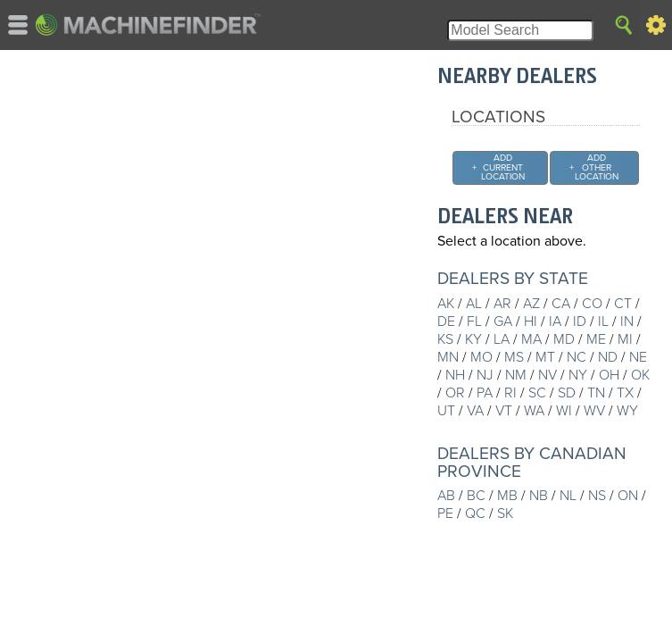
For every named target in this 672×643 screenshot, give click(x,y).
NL (568, 496)
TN (596, 393)
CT (623, 304)
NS (597, 496)
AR (502, 304)
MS (514, 357)
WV (594, 411)
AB (446, 496)
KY (473, 339)
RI (510, 393)
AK (446, 304)
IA (555, 321)
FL (474, 321)
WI (564, 411)
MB (507, 496)
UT (446, 411)
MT (545, 357)
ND (608, 357)
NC (577, 357)
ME (596, 339)
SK (505, 514)
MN (448, 357)
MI (625, 339)
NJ (485, 375)
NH (455, 375)
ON (628, 496)
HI (531, 321)
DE (446, 321)
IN (627, 321)
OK (640, 375)
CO (592, 304)
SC (537, 393)
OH (609, 375)
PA (485, 393)
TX (625, 393)
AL (474, 304)
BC (476, 496)
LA (502, 339)
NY (578, 375)
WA (534, 411)
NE (638, 357)
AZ (531, 304)
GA (503, 321)
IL (603, 321)
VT (504, 411)
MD (564, 339)
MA (531, 339)
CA (561, 304)
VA (475, 411)
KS (445, 339)
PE (445, 514)
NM (516, 375)
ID (580, 321)
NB (539, 496)
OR (455, 393)
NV (548, 375)
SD (567, 393)
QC (475, 514)
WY (627, 411)
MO (481, 357)
